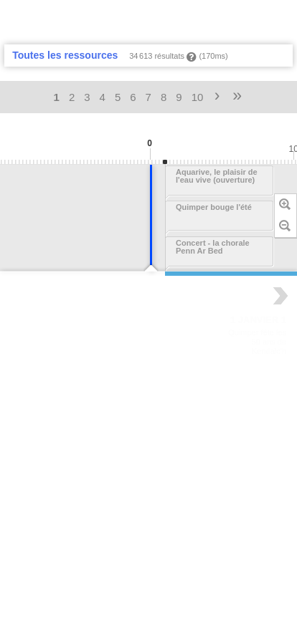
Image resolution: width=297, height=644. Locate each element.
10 (198, 97)
